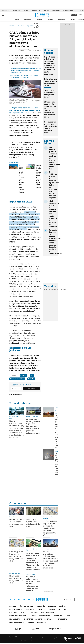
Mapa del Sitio (15, 619)
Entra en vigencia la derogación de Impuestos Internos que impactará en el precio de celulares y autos (34, 426)
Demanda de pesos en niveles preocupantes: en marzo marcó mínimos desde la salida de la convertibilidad (55, 242)
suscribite (74, 15)
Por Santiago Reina (48, 591)
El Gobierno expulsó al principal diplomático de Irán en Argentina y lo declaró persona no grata (54, 185)
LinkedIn (24, 599)
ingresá (80, 15)
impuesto (30, 26)
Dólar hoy (46, 10)
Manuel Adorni (56, 10)
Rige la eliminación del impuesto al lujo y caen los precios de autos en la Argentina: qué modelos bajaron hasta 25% (17, 429)
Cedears (64, 290)
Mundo (23, 613)
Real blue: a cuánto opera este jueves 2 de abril (16, 579)
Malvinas (26, 10)
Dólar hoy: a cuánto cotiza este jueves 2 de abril (50, 94)
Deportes (34, 613)
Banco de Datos (16, 609)
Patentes (31, 379)
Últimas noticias (27, 606)
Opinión (73, 20)
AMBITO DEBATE (56, 629)
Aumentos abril (36, 10)
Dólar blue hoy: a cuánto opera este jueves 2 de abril (50, 82)
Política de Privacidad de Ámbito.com (39, 619)
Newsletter (80, 20)
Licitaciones (42, 622)
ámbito (12, 26)
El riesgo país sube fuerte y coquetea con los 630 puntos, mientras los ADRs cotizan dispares (50, 109)
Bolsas (51, 290)
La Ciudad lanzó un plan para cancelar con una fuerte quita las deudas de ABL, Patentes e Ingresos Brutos (26, 70)
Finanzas (39, 20)
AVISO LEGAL (62, 619)
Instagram (19, 599)
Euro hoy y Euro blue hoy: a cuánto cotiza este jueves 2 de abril (16, 556)
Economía (28, 20)
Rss (68, 616)
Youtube (29, 599)
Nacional (13, 613)
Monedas (47, 290)
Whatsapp (34, 599)
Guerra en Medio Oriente (70, 10)
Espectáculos (45, 616)
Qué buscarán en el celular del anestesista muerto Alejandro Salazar (50, 127)
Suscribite (31, 389)
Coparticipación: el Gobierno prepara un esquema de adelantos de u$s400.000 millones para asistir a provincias (51, 65)
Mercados (30, 609)
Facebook (15, 599)
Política (50, 20)
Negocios (61, 20)
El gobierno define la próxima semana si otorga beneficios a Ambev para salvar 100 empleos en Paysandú (23, 179)
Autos (33, 616)
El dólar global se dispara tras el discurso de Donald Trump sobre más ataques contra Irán (50, 528)
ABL (32, 375)
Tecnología (59, 616)
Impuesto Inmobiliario (17, 379)
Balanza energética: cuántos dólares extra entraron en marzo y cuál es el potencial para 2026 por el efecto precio (50, 560)
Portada (13, 606)
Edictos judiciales (17, 622)
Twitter (10, 599)
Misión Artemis (17, 10)
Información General (18, 616)
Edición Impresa (48, 613)
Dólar (17, 20)
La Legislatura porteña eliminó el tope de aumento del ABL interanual (24, 76)
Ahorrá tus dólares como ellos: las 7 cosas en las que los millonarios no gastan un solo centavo (33, 584)
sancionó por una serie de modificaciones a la (25, 110)
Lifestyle (62, 609)
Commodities (57, 290)
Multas (31, 622)
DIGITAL (19, 629)
